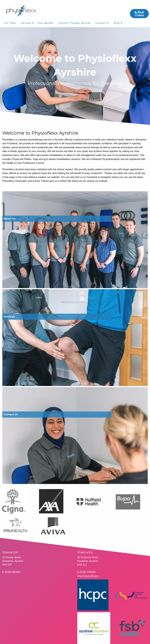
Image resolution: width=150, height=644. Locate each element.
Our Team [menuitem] (10, 23)
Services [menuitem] (26, 23)
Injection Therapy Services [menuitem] (74, 23)
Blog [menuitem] (117, 23)
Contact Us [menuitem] (102, 23)
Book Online (139, 14)
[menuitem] (21, 11)
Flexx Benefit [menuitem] (45, 23)
